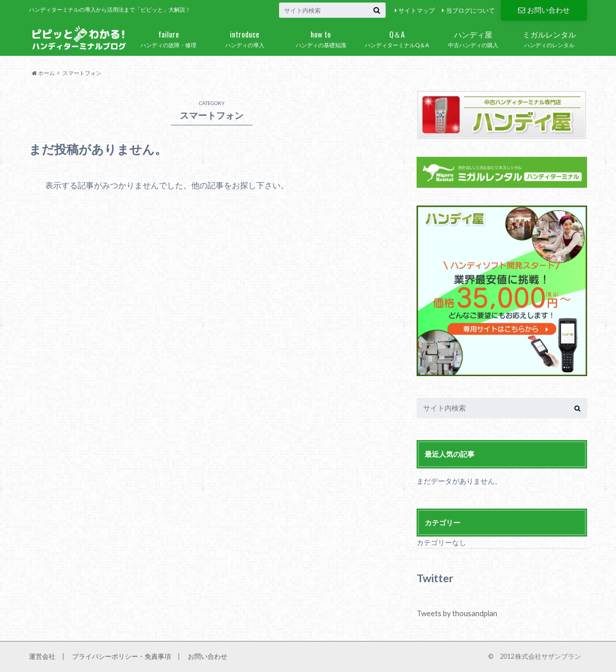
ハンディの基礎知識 (321, 37)
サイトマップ (417, 10)
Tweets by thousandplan (456, 613)
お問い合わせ (544, 10)
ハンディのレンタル (549, 37)
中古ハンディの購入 (473, 37)
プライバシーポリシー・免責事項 (122, 656)
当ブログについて (470, 10)
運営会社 (42, 656)
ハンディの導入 (245, 37)
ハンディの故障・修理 (168, 37)
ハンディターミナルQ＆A (397, 37)
